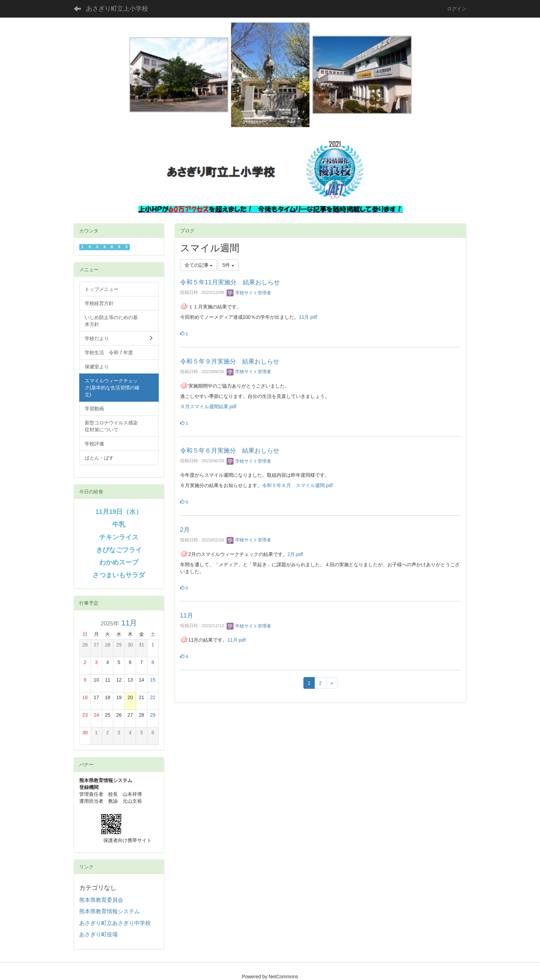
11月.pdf (308, 317)
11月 (187, 615)
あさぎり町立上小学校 (117, 9)
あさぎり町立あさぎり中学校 (115, 923)
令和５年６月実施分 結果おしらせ (230, 451)
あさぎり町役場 (98, 934)
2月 (185, 530)
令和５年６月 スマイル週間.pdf (297, 485)
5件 (228, 265)
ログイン (457, 9)
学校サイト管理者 (249, 293)
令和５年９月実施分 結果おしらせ (230, 361)
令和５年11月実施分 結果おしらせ (230, 282)
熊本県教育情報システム (110, 911)
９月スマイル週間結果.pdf (208, 407)
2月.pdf (295, 554)
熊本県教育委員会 (101, 900)
